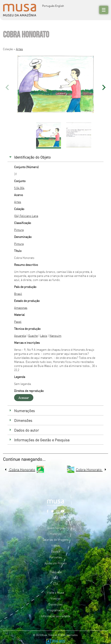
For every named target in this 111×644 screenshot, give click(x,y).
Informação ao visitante (56, 616)
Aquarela (20, 336)
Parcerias (55, 557)
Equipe (56, 551)
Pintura (19, 230)
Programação (56, 610)
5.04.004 (19, 188)
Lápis (44, 336)
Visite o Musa (55, 592)
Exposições (55, 604)
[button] (104, 87)
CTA (55, 584)
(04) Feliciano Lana (26, 216)
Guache (33, 336)
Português (48, 6)
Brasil (18, 294)
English (60, 6)
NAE (55, 578)
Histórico (56, 534)
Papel (18, 322)
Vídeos (55, 545)
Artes (19, 49)
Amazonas (21, 308)
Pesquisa (55, 572)
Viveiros (56, 598)
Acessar (24, 398)
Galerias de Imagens (56, 539)
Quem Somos (55, 528)
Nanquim (55, 336)
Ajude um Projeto (56, 563)
